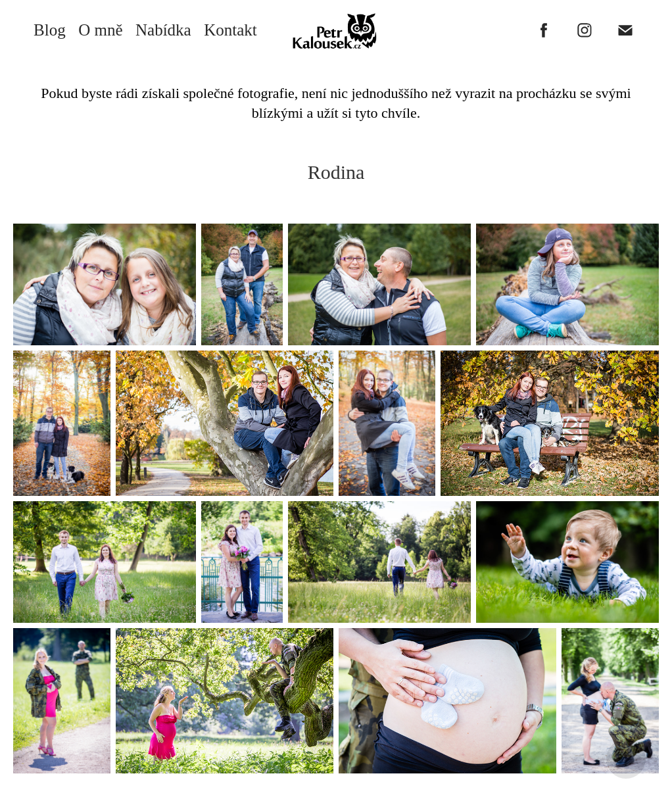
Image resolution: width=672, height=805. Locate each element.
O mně (100, 30)
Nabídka (163, 30)
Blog (50, 30)
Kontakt (230, 30)
